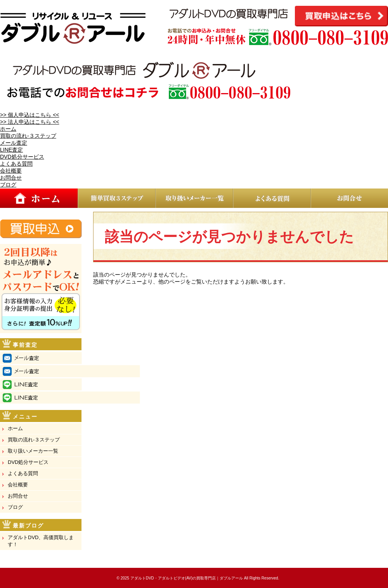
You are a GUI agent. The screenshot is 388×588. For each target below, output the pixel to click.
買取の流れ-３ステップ (28, 136)
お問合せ (11, 178)
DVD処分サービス (22, 157)
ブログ (8, 185)
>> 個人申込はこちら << (29, 115)
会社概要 (11, 171)
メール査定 (14, 143)
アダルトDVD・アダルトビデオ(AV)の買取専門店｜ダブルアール (187, 578)
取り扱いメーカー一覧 (33, 451)
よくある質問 (16, 164)
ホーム (8, 129)
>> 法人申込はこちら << (29, 122)
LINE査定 (11, 150)
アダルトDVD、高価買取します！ (41, 541)
